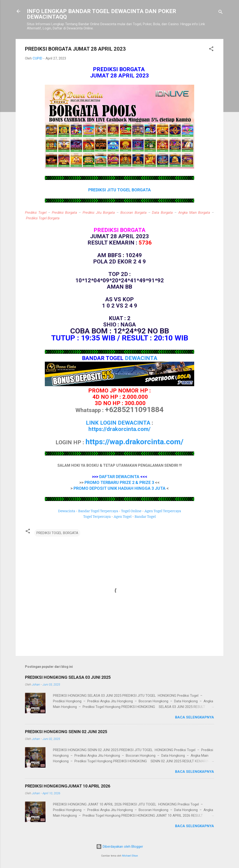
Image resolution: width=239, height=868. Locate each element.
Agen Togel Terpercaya (163, 511)
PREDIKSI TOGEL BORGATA (57, 533)
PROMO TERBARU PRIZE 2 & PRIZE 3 (119, 482)
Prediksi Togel (36, 213)
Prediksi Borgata (64, 213)
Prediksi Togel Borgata (43, 218)
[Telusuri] (221, 13)
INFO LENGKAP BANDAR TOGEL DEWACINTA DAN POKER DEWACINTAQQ (102, 14)
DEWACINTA (141, 358)
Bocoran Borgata (134, 213)
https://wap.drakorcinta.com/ (134, 442)
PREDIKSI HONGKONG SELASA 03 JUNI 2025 (68, 677)
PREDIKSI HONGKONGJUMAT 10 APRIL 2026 (68, 786)
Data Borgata (162, 213)
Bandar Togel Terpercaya (98, 511)
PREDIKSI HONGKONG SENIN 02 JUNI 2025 (66, 732)
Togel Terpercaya (97, 517)
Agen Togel (123, 517)
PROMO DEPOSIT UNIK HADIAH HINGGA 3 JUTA (119, 488)
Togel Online (131, 511)
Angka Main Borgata (194, 213)
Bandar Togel (145, 517)
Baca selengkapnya (195, 717)
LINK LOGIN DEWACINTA (118, 423)
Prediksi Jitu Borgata (99, 213)
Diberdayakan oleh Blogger (120, 847)
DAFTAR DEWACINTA (119, 477)
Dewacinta (67, 511)
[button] (211, 50)
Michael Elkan (130, 856)
